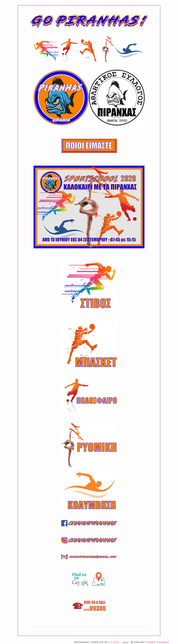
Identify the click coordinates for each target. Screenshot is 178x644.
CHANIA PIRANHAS (158, 642)
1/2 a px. (114, 642)
